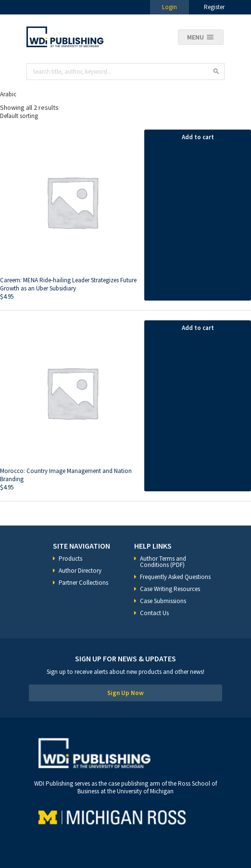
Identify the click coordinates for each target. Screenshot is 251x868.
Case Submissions (163, 601)
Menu (195, 37)
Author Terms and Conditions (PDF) (163, 562)
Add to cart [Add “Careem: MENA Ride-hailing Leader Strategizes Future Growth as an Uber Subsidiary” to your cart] (198, 137)
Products (70, 559)
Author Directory (80, 571)
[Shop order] (125, 116)
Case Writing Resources (170, 589)
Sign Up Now (125, 693)
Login (169, 7)
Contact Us (154, 613)
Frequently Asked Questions (175, 577)
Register (214, 7)
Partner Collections (83, 583)
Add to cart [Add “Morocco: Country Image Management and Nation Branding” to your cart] (198, 328)
